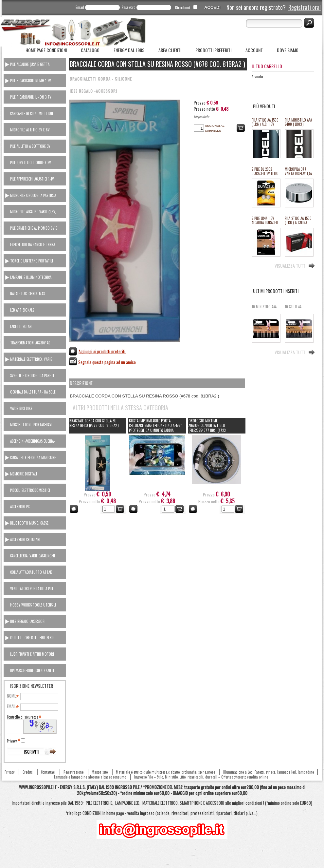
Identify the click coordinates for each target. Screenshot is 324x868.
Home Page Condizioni (46, 50)
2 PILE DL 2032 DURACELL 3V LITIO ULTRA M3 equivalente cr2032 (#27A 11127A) (265, 172)
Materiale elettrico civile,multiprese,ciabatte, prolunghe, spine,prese (165, 772)
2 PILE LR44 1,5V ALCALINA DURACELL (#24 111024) (265, 221)
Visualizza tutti (290, 265)
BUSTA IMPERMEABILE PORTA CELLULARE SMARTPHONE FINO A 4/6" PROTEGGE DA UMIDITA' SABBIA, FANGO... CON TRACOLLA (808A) (155, 428)
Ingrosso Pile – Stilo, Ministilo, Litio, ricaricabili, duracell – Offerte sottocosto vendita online (201, 777)
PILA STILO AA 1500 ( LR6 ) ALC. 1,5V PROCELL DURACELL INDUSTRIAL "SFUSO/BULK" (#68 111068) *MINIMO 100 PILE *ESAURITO (266, 122)
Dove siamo (288, 50)
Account (254, 50)
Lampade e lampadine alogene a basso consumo (90, 777)
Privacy (13, 741)
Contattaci (48, 772)
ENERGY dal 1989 (129, 50)
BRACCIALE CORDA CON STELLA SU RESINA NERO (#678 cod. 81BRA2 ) (94, 423)
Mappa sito (100, 772)
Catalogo (90, 50)
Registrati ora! (305, 7)
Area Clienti (170, 50)
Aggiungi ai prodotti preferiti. (102, 351)
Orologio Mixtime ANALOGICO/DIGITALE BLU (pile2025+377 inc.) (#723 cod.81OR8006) (207, 428)
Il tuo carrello (267, 66)
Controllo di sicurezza (24, 717)
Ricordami (183, 8)
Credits (28, 772)
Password (129, 7)
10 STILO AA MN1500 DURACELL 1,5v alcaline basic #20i (298, 309)
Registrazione (73, 772)
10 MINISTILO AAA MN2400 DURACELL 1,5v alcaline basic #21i (265, 309)
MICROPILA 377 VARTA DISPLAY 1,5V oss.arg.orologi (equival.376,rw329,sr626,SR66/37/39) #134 (299, 172)
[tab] (35, 64)
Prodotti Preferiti (213, 50)
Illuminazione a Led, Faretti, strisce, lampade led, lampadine (269, 772)
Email (80, 7)
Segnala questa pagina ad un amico (107, 362)
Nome (12, 696)
